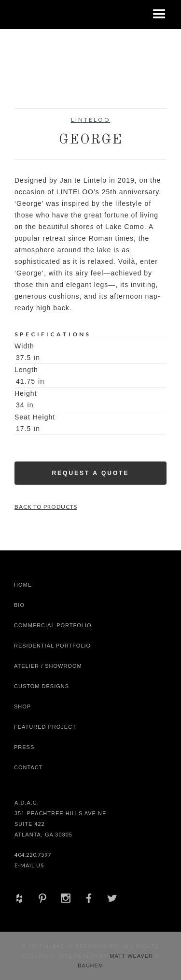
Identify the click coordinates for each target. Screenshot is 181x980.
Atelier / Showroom (48, 666)
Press (24, 747)
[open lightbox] (34, 84)
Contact (28, 767)
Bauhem (90, 966)
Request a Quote (90, 473)
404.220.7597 (33, 855)
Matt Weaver (132, 956)
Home (23, 585)
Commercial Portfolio (53, 625)
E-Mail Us (29, 865)
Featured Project (45, 727)
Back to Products (46, 507)
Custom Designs (42, 686)
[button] (159, 14)
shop (22, 706)
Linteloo (91, 120)
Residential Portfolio (52, 646)
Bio (19, 605)
